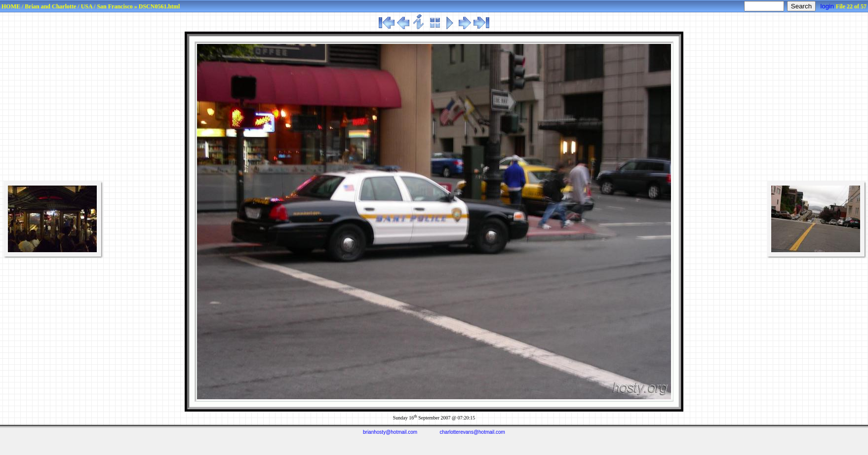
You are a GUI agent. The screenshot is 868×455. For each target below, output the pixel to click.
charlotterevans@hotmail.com (473, 432)
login (827, 6)
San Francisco (115, 6)
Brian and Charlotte (50, 6)
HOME (11, 6)
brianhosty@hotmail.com (390, 432)
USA (87, 6)
